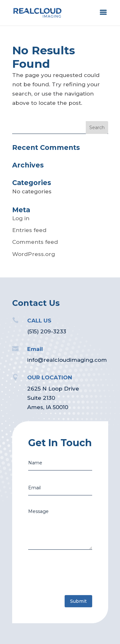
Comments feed (35, 242)
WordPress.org (34, 254)
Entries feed (29, 230)
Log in (21, 218)
